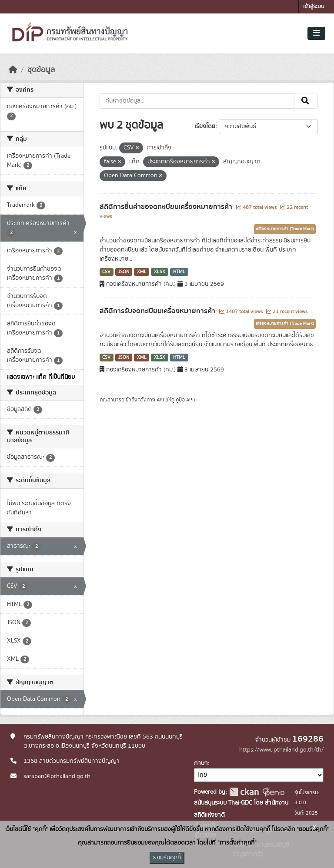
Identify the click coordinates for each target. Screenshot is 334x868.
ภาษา (201, 763)
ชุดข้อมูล (41, 70)
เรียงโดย (205, 126)
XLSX (160, 272)
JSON (124, 272)
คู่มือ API (185, 400)
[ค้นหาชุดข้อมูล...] (197, 101)
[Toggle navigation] (316, 33)
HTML (179, 272)
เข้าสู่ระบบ (314, 7)
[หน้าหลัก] (13, 70)
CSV (106, 272)
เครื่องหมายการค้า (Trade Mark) (285, 229)
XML (142, 272)
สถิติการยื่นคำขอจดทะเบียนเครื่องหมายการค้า (167, 207)
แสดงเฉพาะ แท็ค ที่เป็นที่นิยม (41, 377)
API (160, 400)
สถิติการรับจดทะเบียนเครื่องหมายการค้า (158, 311)
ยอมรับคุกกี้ (167, 858)
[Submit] (306, 101)
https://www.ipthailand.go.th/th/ (281, 750)
